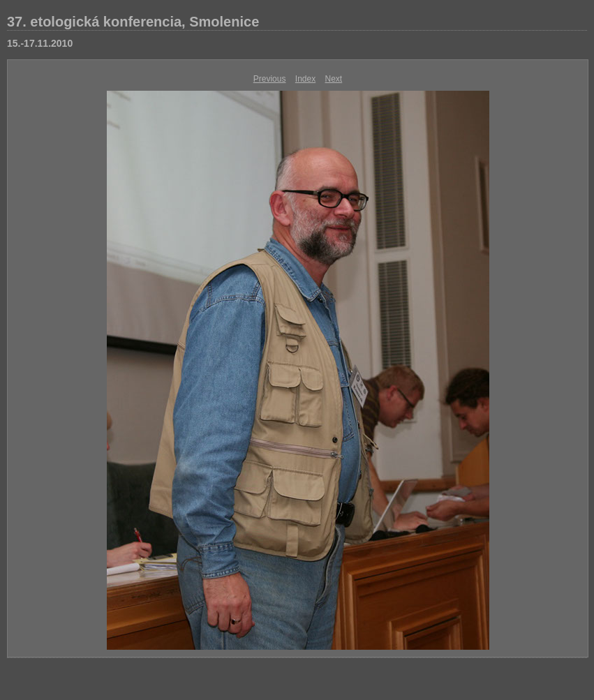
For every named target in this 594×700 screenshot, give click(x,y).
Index (305, 79)
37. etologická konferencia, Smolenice (133, 22)
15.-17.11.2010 (40, 43)
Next (334, 79)
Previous (270, 79)
